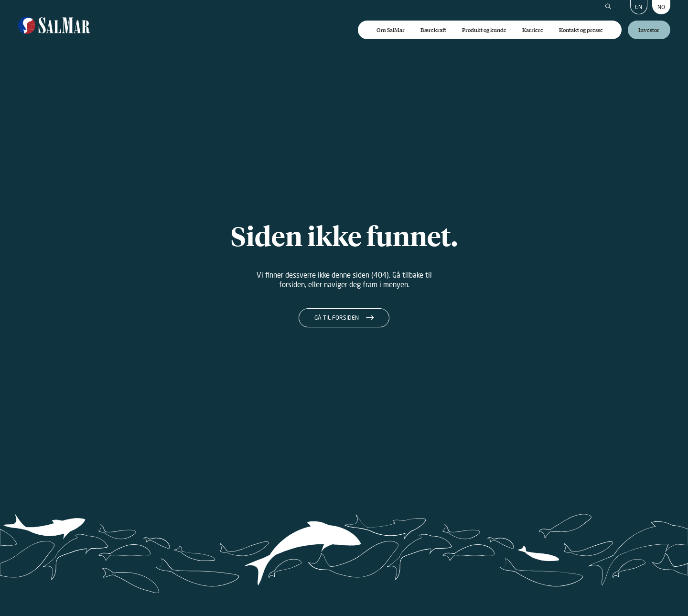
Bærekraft (433, 30)
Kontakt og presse (581, 30)
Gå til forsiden (337, 318)
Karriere (533, 30)
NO (661, 7)
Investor (649, 30)
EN (639, 7)
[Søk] (608, 7)
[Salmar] (54, 26)
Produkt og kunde (484, 30)
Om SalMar (391, 30)
